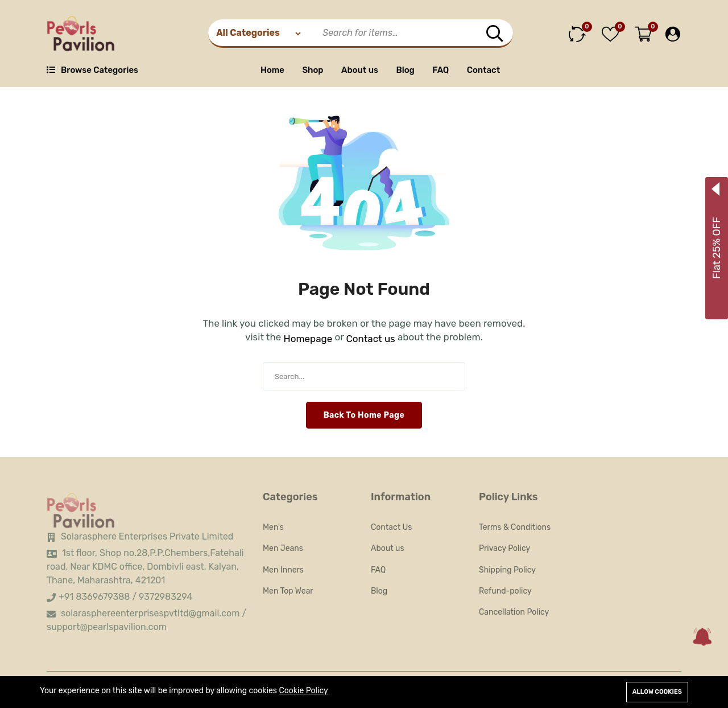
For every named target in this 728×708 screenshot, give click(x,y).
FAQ (440, 70)
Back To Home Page (364, 415)
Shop (313, 70)
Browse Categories (92, 70)
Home (272, 70)
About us (360, 70)
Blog (405, 70)
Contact (483, 70)
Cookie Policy (303, 691)
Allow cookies (657, 692)
